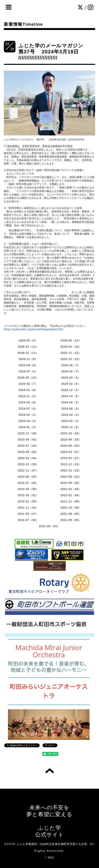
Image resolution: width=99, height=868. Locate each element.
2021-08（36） (71, 514)
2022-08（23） (71, 477)
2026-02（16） (71, 347)
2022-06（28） (71, 483)
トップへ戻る (50, 771)
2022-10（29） (71, 470)
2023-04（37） (71, 452)
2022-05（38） (28, 489)
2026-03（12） (28, 347)
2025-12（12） (71, 353)
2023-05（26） (28, 452)
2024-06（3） (71, 409)
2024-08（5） (71, 402)
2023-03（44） (28, 458)
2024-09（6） (28, 402)
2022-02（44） (71, 495)
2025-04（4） (71, 378)
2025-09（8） (28, 365)
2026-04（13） (71, 340)
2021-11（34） (28, 508)
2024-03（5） (28, 421)
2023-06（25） (71, 446)
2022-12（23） (71, 464)
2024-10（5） (71, 396)
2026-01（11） (28, 353)
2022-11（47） (28, 470)
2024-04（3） (71, 415)
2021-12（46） (71, 501)
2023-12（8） (71, 427)
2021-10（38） (71, 508)
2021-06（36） (71, 520)
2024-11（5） (28, 396)
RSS (51, 858)
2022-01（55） (28, 501)
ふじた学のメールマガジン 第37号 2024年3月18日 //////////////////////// (54, 52)
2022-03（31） (28, 495)
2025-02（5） (71, 384)
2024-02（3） (71, 421)
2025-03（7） (28, 384)
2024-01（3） (28, 427)
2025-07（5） (28, 371)
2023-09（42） (28, 440)
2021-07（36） (28, 520)
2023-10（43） (71, 433)
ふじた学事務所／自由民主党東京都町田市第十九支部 (52, 844)
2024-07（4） (28, 409)
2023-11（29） (28, 433)
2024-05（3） (28, 415)
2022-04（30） (71, 489)
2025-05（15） (28, 378)
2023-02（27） (71, 458)
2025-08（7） (71, 365)
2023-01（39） (28, 464)
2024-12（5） (71, 390)
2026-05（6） (28, 340)
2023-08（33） (71, 440)
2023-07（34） (28, 446)
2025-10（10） (71, 359)
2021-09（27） (28, 514)
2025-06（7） (71, 371)
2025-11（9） (28, 359)
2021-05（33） (49, 526)
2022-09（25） (28, 477)
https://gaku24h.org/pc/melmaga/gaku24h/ (34, 329)
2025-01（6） (28, 390)
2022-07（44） (28, 483)
